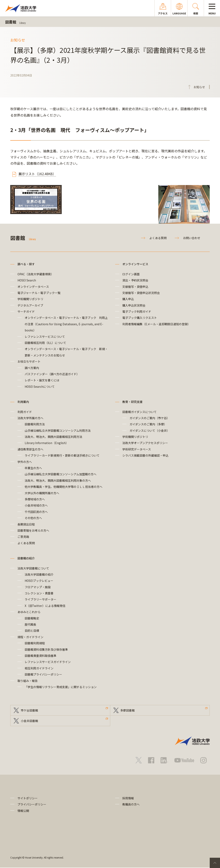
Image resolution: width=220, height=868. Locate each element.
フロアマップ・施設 (38, 587)
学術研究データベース (137, 449)
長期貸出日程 (26, 524)
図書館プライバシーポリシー (43, 674)
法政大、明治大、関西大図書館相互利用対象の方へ (58, 480)
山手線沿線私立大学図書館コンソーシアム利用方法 (58, 431)
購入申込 (128, 299)
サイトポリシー (28, 798)
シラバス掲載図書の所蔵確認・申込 (145, 455)
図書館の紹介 (26, 558)
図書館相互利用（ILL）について (45, 343)
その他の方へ (33, 518)
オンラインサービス (135, 264)
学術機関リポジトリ (30, 299)
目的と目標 (32, 631)
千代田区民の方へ (36, 512)
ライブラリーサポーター (41, 599)
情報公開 (23, 811)
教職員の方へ (131, 805)
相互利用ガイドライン (39, 668)
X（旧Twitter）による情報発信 (45, 606)
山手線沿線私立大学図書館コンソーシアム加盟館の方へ (61, 474)
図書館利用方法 (35, 424)
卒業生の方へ (33, 468)
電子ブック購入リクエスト (140, 318)
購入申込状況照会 (134, 305)
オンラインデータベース (33, 287)
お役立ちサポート (29, 361)
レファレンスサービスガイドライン (48, 662)
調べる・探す (26, 264)
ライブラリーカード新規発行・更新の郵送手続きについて (62, 455)
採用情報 (128, 798)
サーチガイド (26, 311)
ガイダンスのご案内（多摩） (148, 424)
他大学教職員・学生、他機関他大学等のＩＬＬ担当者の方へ (64, 487)
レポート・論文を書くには (42, 380)
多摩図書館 (128, 710)
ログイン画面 (131, 274)
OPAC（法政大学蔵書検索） (36, 274)
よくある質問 (158, 238)
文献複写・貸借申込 (135, 287)
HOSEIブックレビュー (39, 581)
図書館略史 (32, 618)
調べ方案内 (32, 368)
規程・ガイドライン (30, 637)
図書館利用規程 (35, 643)
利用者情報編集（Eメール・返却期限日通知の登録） (156, 324)
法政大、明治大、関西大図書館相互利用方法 (53, 437)
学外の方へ (25, 462)
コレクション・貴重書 (39, 593)
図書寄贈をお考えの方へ (33, 530)
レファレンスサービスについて (45, 337)
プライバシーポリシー (32, 805)
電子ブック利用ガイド (137, 311)
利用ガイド (25, 412)
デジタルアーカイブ (30, 305)
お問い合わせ (192, 238)
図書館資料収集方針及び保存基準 (46, 649)
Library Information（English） (47, 443)
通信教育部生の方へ (30, 449)
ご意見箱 (23, 537)
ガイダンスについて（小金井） (150, 431)
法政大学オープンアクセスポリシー (145, 443)
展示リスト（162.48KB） (37, 174)
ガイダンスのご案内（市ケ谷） (150, 418)
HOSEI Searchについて (40, 387)
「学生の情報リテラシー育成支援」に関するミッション (61, 687)
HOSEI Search (27, 280)
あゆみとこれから (29, 612)
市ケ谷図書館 (29, 710)
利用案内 (23, 402)
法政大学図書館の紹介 (39, 574)
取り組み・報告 (28, 681)
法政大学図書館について (33, 568)
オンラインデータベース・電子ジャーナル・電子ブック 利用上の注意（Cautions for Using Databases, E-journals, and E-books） (66, 324)
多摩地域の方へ (35, 499)
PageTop (215, 863)
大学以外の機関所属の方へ (42, 493)
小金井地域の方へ (36, 505)
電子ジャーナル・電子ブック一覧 (39, 293)
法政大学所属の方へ (30, 418)
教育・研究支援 (132, 402)
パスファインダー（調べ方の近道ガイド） (52, 374)
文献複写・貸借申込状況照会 (141, 293)
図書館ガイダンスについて (140, 412)
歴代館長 (30, 624)
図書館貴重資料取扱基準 (41, 656)
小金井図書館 (29, 721)
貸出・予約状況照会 (135, 280)
